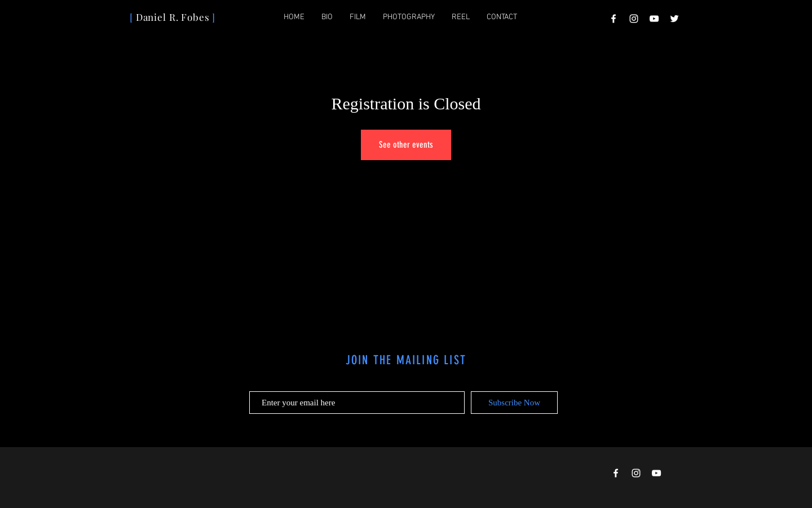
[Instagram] (634, 19)
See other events (406, 145)
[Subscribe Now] (514, 403)
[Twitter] (674, 19)
